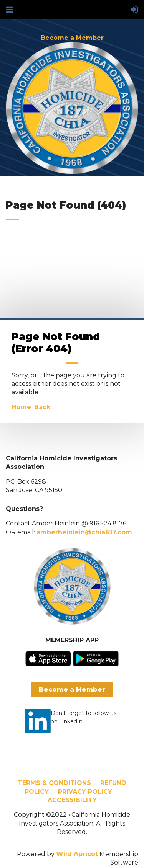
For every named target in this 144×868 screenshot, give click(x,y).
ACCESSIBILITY (72, 800)
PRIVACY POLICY (85, 792)
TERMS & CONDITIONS (54, 783)
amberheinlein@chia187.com (84, 532)
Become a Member (72, 38)
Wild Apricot (77, 854)
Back (42, 407)
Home (21, 407)
